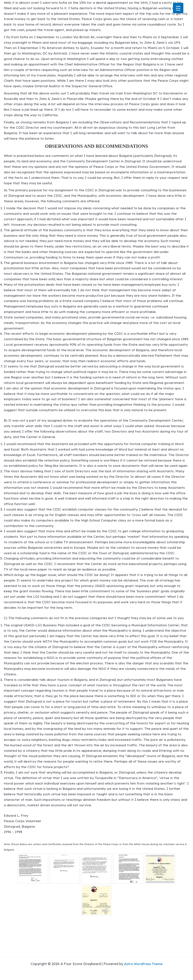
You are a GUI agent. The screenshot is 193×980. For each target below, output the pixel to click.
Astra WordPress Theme (143, 964)
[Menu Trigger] (178, 8)
